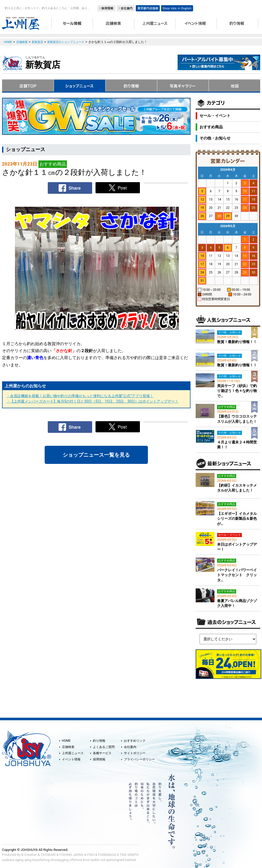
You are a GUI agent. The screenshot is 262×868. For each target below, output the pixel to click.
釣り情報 (99, 741)
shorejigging (59, 860)
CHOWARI (48, 855)
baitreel (130, 860)
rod (103, 860)
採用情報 (99, 759)
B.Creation (29, 855)
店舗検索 (68, 747)
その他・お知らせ (215, 138)
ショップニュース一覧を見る (96, 455)
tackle (95, 860)
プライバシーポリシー (139, 759)
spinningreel (115, 860)
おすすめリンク (135, 741)
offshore (76, 860)
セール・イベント (215, 116)
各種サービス (102, 753)
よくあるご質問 (104, 747)
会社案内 (130, 747)
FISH (91, 855)
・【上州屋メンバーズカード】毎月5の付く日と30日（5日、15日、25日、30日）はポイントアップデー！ (93, 401)
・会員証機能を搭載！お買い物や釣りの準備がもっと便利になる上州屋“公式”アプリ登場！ (80, 396)
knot (86, 860)
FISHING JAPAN (71, 855)
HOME (66, 741)
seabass (8, 860)
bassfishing (41, 860)
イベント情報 (71, 759)
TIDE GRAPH (129, 855)
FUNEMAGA (107, 855)
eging (19, 860)
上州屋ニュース (73, 753)
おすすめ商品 (211, 127)
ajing (28, 860)
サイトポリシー (135, 753)
